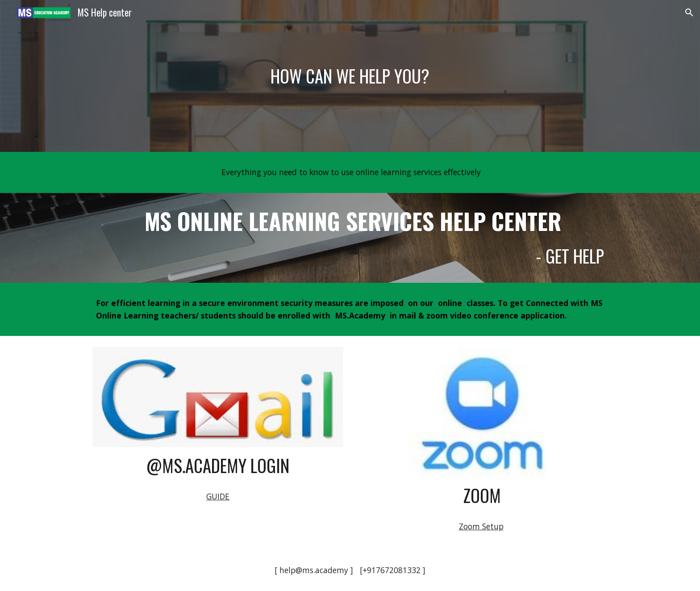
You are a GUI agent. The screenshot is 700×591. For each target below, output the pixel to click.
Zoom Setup (481, 526)
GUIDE (218, 496)
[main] (350, 76)
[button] (689, 13)
